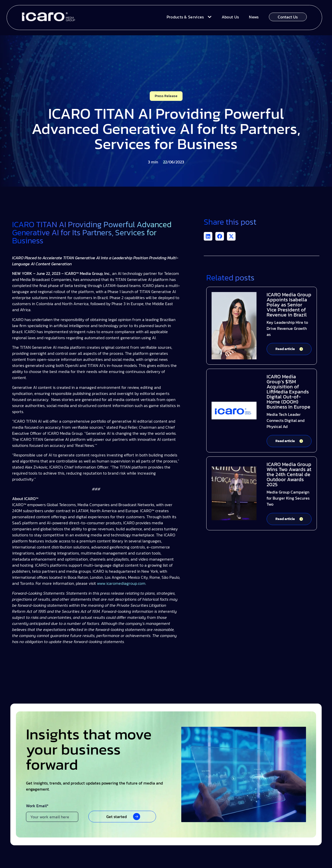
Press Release (166, 96)
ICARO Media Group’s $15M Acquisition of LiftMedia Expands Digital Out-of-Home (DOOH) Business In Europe (288, 392)
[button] (208, 236)
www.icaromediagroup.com (121, 583)
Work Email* (37, 806)
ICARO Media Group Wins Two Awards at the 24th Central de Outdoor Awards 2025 (289, 474)
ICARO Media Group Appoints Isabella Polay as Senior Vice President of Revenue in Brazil (289, 305)
